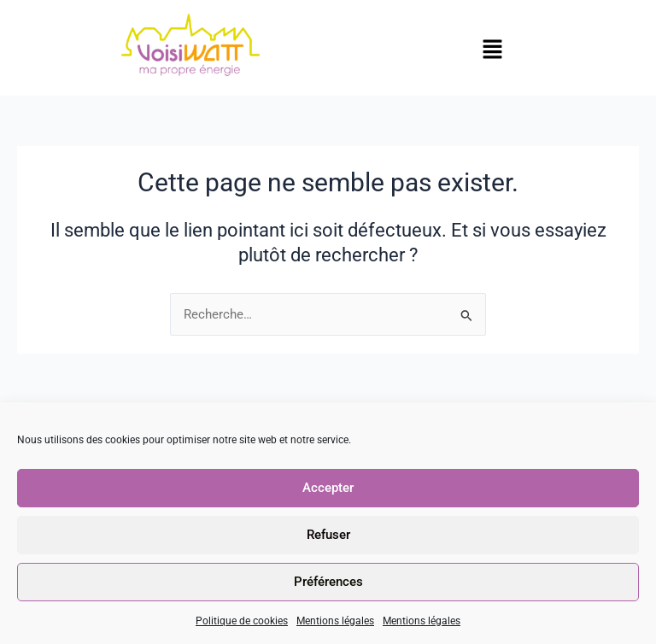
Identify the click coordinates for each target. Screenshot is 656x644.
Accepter (328, 488)
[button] (492, 50)
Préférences (328, 582)
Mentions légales (335, 621)
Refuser (328, 535)
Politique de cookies (242, 621)
